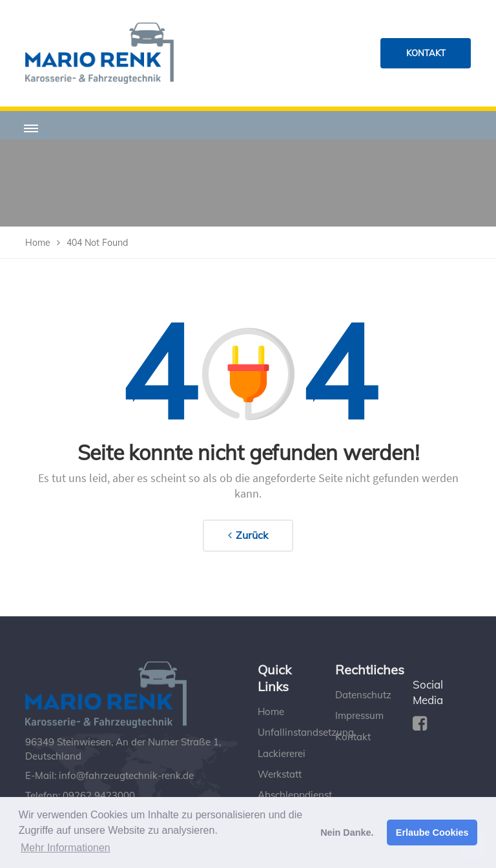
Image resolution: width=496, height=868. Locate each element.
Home (271, 712)
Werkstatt (280, 774)
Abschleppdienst (295, 795)
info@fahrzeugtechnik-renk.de (126, 775)
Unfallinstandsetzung (306, 732)
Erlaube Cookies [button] (432, 833)
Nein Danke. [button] (347, 833)
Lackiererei (282, 753)
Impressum (359, 715)
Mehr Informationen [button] (66, 848)
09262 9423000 (99, 795)
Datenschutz (363, 695)
